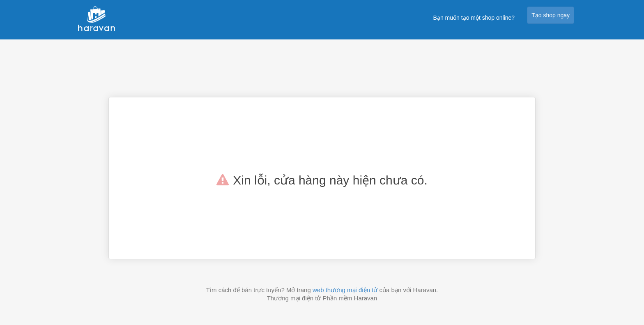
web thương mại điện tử (345, 290)
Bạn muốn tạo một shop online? (474, 18)
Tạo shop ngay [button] (551, 15)
